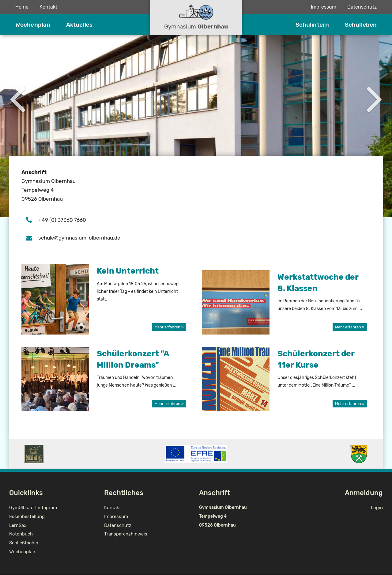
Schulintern (312, 25)
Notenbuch (21, 534)
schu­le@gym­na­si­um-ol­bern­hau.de (79, 238)
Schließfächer (24, 543)
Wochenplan (33, 25)
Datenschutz (362, 7)
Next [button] (375, 98)
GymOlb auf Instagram (33, 508)
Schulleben (361, 25)
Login (377, 508)
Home (22, 7)
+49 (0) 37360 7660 (62, 220)
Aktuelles (79, 25)
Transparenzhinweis (126, 534)
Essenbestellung (27, 516)
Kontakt (48, 7)
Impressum (324, 7)
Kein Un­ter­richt (128, 271)
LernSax (18, 525)
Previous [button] (17, 98)
